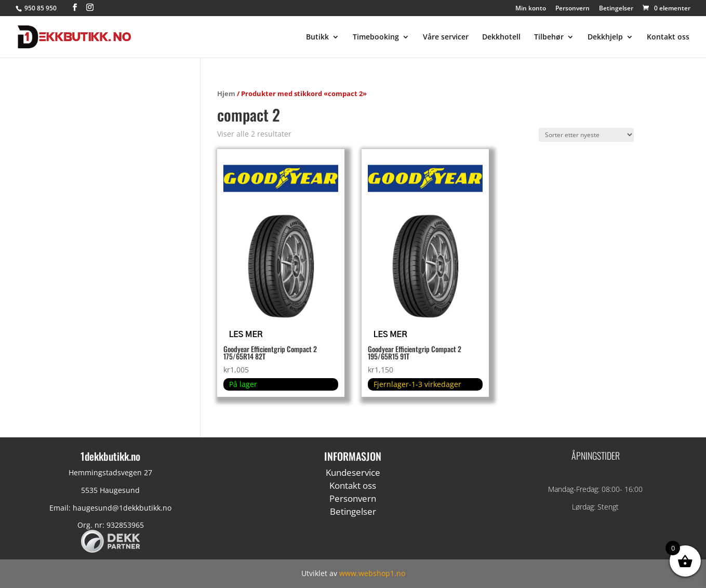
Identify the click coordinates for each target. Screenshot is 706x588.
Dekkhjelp (605, 37)
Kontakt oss (668, 37)
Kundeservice (353, 472)
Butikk (317, 37)
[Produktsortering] (586, 135)
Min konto (531, 9)
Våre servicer (446, 37)
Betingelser (616, 9)
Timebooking (376, 37)
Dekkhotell (501, 37)
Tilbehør (549, 37)
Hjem (226, 93)
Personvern (572, 9)
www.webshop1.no (372, 573)
